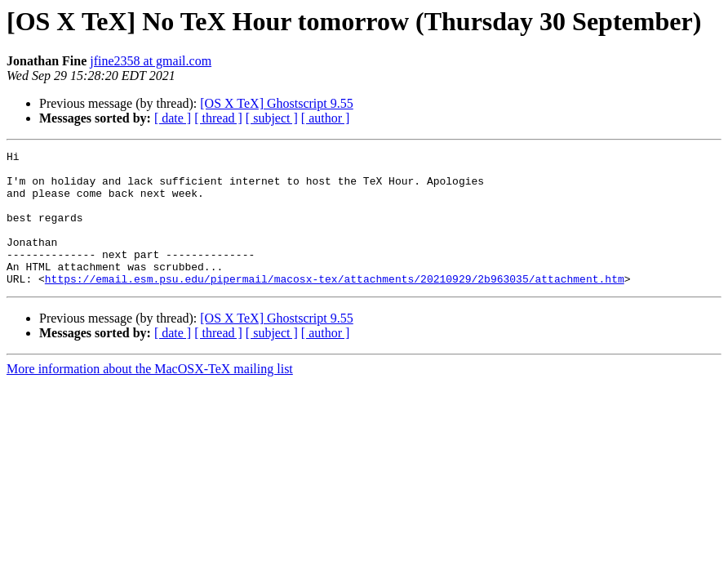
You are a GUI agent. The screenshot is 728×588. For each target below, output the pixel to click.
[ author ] (326, 118)
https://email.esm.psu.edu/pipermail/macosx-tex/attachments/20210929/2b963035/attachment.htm (335, 305)
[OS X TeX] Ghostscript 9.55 (276, 103)
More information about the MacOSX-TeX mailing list (150, 396)
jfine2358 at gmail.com (151, 61)
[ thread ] (218, 118)
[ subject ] (272, 118)
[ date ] (173, 118)
